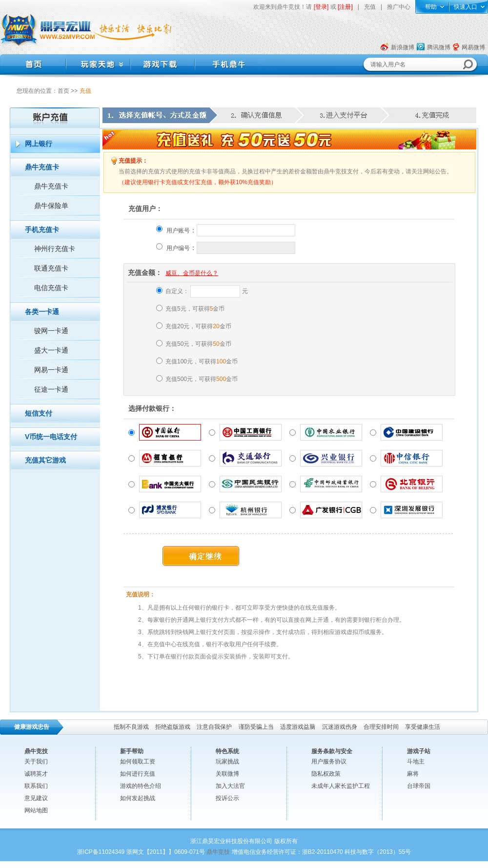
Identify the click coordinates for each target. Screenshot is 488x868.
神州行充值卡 (55, 249)
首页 (63, 91)
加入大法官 (230, 786)
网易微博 (473, 47)
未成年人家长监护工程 (341, 786)
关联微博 (227, 774)
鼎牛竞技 (218, 852)
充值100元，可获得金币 (202, 361)
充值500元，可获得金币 (202, 379)
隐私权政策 (326, 774)
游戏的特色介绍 (141, 786)
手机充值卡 (42, 230)
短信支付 (39, 413)
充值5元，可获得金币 (195, 309)
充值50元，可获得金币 (198, 344)
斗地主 (416, 762)
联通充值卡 (51, 268)
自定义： (177, 291)
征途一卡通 (51, 389)
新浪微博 (403, 47)
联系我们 (36, 786)
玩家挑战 (227, 762)
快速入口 (466, 7)
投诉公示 (227, 798)
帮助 (431, 7)
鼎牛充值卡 (42, 167)
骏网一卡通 (51, 331)
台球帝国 (419, 786)
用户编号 (178, 248)
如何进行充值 (138, 774)
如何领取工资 (138, 762)
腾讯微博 (439, 47)
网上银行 (39, 144)
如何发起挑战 (138, 798)
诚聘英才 (36, 774)
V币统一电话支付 (51, 437)
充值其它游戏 (45, 460)
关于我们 (36, 762)
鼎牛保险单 (51, 206)
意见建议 (36, 798)
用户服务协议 (329, 762)
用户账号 (178, 231)
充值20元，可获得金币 (198, 326)
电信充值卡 (51, 288)
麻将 (413, 774)
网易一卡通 (51, 370)
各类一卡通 (42, 312)
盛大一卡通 (51, 350)
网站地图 (36, 810)
